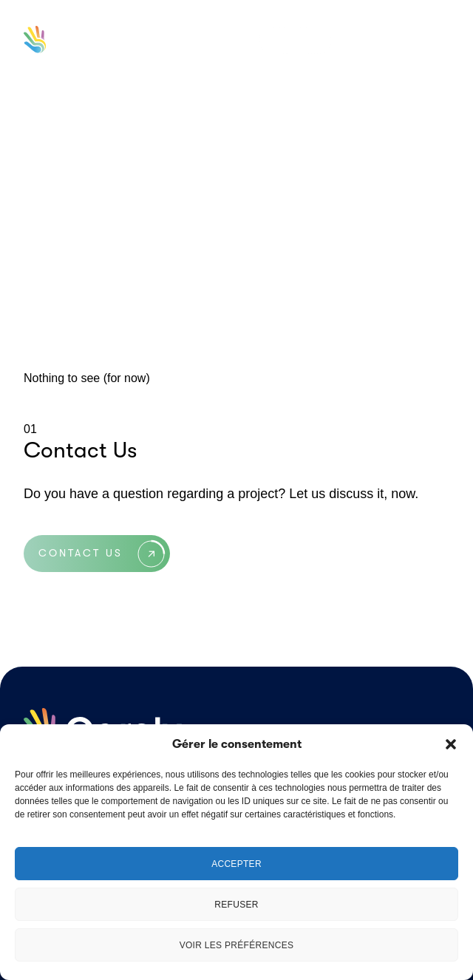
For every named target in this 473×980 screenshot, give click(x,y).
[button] (451, 744)
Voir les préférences (237, 945)
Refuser (236, 905)
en (297, 41)
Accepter (236, 864)
